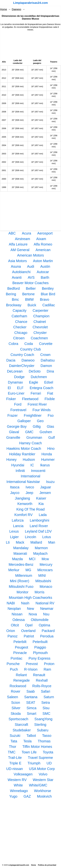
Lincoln (30, 537)
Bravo (45, 299)
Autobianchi (21, 272)
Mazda (17, 559)
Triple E (15, 763)
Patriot (29, 636)
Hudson (29, 460)
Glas (50, 426)
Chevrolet (40, 327)
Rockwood (18, 686)
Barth (45, 277)
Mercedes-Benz (21, 564)
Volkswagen (23, 774)
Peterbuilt (40, 642)
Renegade (22, 680)
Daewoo (17, 9)
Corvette (46, 344)
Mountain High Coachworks (30, 598)
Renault (39, 675)
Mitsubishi (43, 581)
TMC (12, 752)
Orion (11, 631)
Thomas (44, 741)
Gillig (37, 426)
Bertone (28, 294)
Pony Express (39, 658)
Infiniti (20, 471)
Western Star (43, 780)
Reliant (21, 675)
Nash (25, 603)
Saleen (13, 697)
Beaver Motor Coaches (30, 283)
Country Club (31, 349)
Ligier (14, 537)
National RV (45, 603)
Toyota (48, 752)
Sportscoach (18, 719)
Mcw (45, 559)
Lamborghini (40, 520)
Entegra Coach (41, 388)
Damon (46, 366)
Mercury (46, 564)
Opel (29, 625)
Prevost (32, 664)
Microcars (45, 570)
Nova (33, 614)
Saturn (49, 697)
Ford (18, 404)
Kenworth (25, 504)
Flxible (50, 399)
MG (28, 570)
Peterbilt (20, 642)
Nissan (17, 614)
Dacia (11, 360)
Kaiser (41, 498)
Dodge (19, 377)
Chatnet (40, 322)
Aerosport (45, 233)
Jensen (45, 493)
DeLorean (15, 371)
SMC (46, 714)
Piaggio (40, 647)
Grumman (34, 437)
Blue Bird (48, 294)
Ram (47, 669)
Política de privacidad (47, 865)
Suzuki (15, 736)
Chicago (21, 333)
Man (52, 542)
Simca (31, 708)
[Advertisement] (30, 45)
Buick (32, 305)
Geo (40, 421)
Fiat (50, 393)
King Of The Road (30, 509)
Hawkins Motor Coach (24, 448)
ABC (12, 233)
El (9, 388)
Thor (13, 747)
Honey (11, 460)
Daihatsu (48, 360)
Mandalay (21, 548)
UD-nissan (15, 769)
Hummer (48, 460)
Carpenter (40, 310)
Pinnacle (20, 653)
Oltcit (15, 625)
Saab (31, 691)
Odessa (19, 620)
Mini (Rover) (19, 581)
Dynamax (15, 382)
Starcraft (21, 725)
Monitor (22, 592)
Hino (51, 448)
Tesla (27, 741)
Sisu (46, 708)
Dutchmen (39, 377)
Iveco (30, 487)
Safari (46, 691)
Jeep (29, 493)
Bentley (48, 288)
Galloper (24, 421)
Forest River (37, 404)
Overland (28, 631)
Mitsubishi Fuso (21, 587)
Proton (49, 664)
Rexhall (42, 680)
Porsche (13, 664)
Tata (14, 741)
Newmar (47, 609)
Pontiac (16, 658)
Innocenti (38, 471)
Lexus (14, 531)
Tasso (47, 736)
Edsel (49, 382)
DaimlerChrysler (22, 366)
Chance (21, 322)
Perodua (47, 636)
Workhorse (43, 791)
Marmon (41, 548)
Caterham (19, 316)
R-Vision (31, 669)
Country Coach (22, 355)
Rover (16, 691)
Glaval (14, 432)
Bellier (31, 288)
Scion (16, 703)
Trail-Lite (15, 758)
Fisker (11, 399)
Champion (41, 316)
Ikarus (45, 465)
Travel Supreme (40, 758)
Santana (31, 697)
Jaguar (46, 487)
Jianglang (22, 498)
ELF (20, 388)
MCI (32, 559)
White (18, 785)
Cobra (13, 344)
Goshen (46, 432)
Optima (44, 625)
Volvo (43, 774)
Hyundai (18, 465)
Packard (48, 631)
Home (4, 9)
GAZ (27, 796)
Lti (8, 542)
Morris (39, 592)
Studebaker (22, 730)
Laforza (18, 520)
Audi (30, 266)
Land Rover (39, 526)
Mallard (36, 542)
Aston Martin (43, 261)
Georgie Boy (17, 426)
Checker (20, 327)
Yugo (13, 796)
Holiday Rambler (22, 454)
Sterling (40, 725)
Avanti (17, 277)
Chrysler (40, 333)
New (30, 609)
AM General (20, 250)
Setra (46, 703)
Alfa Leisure (18, 244)
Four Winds (42, 410)
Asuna (16, 266)
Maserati (20, 553)
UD (49, 763)
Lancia (18, 526)
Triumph (34, 763)
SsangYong (43, 719)
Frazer (13, 415)
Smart (32, 714)
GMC (29, 432)
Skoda (16, 714)
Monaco (46, 587)
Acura (26, 233)
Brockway (14, 305)
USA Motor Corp (42, 769)
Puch (14, 669)
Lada (43, 515)
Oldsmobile (40, 620)
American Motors (30, 255)
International (31, 476)
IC (32, 465)
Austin (45, 266)
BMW (30, 299)
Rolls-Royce (42, 686)
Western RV (17, 780)
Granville (13, 437)
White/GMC (38, 785)
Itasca (15, 487)
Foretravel (18, 410)
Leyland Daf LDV (38, 531)
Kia (41, 504)
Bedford (13, 288)
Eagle (33, 382)
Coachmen (39, 338)
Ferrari (36, 393)
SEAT (31, 703)
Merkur (14, 570)
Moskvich (44, 796)
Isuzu (50, 482)
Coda (29, 344)
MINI (42, 576)
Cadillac (49, 305)
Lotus (47, 537)
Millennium (24, 576)
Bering (11, 294)
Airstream (22, 239)
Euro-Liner (16, 393)
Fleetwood (30, 399)
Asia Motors (17, 261)
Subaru (43, 730)
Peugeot (22, 647)
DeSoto (35, 371)
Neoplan (14, 609)
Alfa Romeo (43, 244)
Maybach (40, 553)
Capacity (20, 310)
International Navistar (23, 482)
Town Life (29, 752)
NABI (11, 603)
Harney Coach (30, 443)
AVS (31, 277)
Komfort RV (23, 515)
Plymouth (40, 653)
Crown (45, 355)
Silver (16, 708)
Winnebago (19, 791)
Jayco (15, 493)
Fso (51, 415)
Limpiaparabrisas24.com (30, 3)
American (43, 250)
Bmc (15, 299)
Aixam (41, 239)
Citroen (19, 338)
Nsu (46, 614)
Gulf (51, 437)
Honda (47, 454)
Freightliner (33, 415)
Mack (20, 542)
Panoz (12, 636)
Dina (50, 371)
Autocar (43, 272)
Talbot (31, 736)
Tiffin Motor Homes (37, 747)
